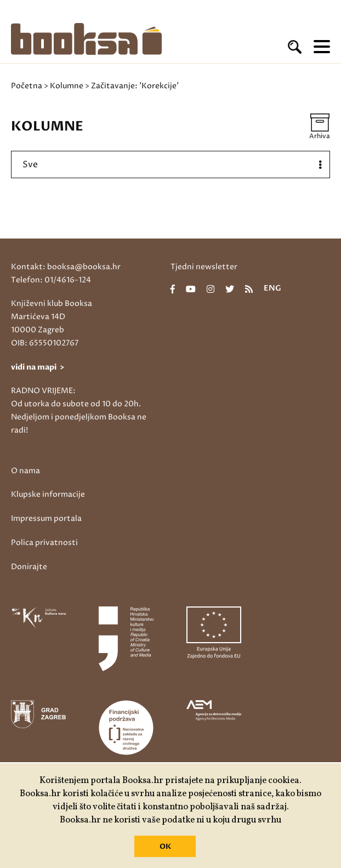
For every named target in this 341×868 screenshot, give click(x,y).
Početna (27, 86)
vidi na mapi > (38, 367)
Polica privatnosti (44, 543)
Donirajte (29, 567)
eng (272, 289)
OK (165, 847)
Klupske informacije (48, 494)
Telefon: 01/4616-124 (51, 280)
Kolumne (67, 86)
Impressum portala (46, 518)
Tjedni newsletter (204, 267)
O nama (25, 471)
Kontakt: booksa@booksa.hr (66, 267)
